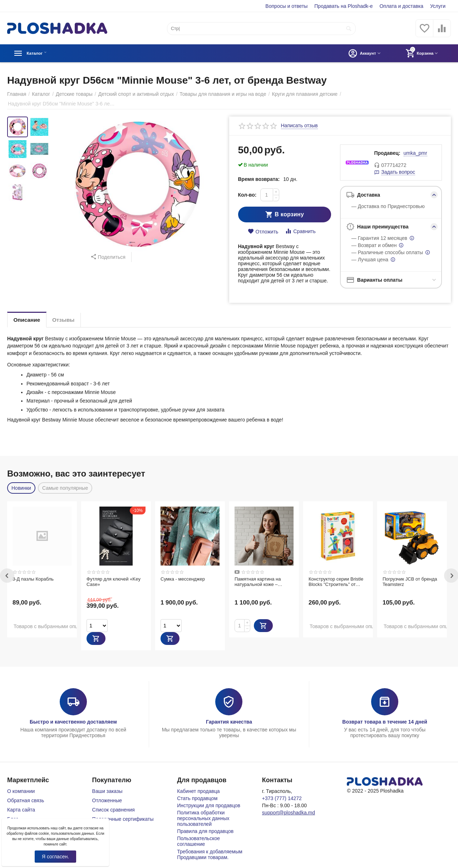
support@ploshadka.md (289, 813)
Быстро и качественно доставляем (73, 722)
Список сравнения (114, 810)
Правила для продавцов (205, 831)
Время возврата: (259, 179)
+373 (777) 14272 (282, 798)
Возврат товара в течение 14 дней (385, 722)
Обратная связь (26, 800)
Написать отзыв (299, 126)
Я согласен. (55, 857)
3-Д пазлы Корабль (33, 579)
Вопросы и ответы (286, 6)
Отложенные (107, 800)
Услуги (438, 6)
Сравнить (300, 231)
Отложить (263, 231)
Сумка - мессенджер (183, 579)
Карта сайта (21, 810)
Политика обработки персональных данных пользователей (203, 818)
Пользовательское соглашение (198, 841)
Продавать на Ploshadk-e (343, 6)
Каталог (38, 53)
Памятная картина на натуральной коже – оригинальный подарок (259, 582)
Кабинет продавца (198, 791)
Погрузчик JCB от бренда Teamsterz (410, 582)
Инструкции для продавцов (209, 805)
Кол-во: (247, 195)
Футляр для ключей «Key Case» (114, 582)
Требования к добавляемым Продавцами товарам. (210, 854)
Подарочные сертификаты (123, 819)
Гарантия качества (229, 722)
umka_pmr (415, 153)
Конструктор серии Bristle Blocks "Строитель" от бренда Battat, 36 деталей (336, 582)
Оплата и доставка (401, 6)
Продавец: (387, 153)
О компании (21, 791)
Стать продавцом (197, 798)
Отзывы (69, 320)
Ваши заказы (107, 791)
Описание (29, 320)
